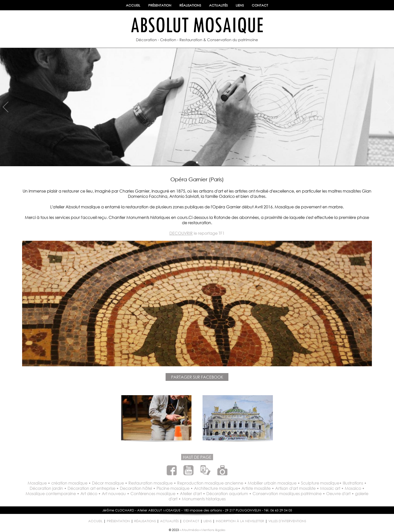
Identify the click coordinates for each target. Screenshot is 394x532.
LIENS (240, 5)
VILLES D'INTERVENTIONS (287, 521)
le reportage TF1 (197, 233)
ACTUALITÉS (218, 5)
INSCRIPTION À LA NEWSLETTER (240, 521)
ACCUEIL (133, 5)
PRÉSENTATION (160, 5)
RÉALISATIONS (190, 5)
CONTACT (260, 5)
